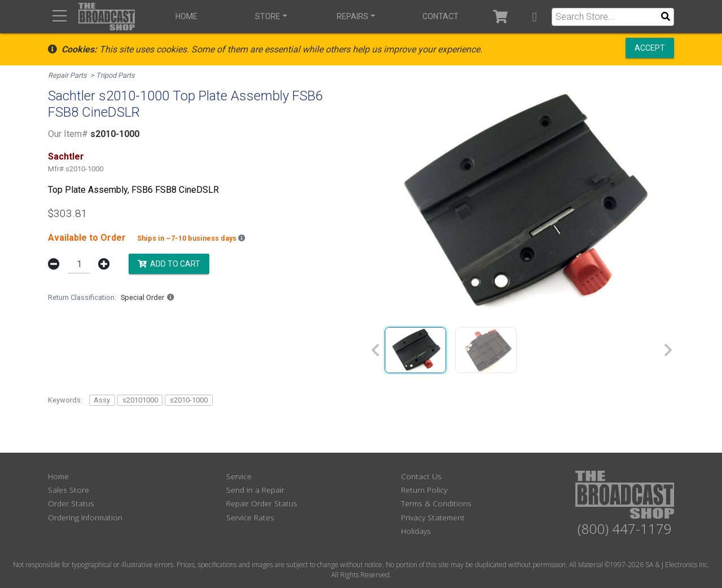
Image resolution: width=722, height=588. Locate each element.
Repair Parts (67, 75)
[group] (415, 350)
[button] (534, 17)
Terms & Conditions (436, 503)
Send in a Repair (255, 490)
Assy (102, 400)
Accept (650, 48)
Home (186, 16)
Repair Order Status (262, 503)
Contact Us (421, 476)
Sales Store (69, 490)
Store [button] (268, 16)
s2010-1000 (189, 400)
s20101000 (140, 400)
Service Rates (250, 517)
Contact (441, 16)
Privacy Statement (433, 517)
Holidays (416, 531)
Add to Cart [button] (169, 263)
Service (239, 476)
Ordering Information (85, 517)
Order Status (71, 503)
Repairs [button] (353, 16)
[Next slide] (667, 350)
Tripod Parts (115, 75)
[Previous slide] (376, 350)
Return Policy (424, 490)
